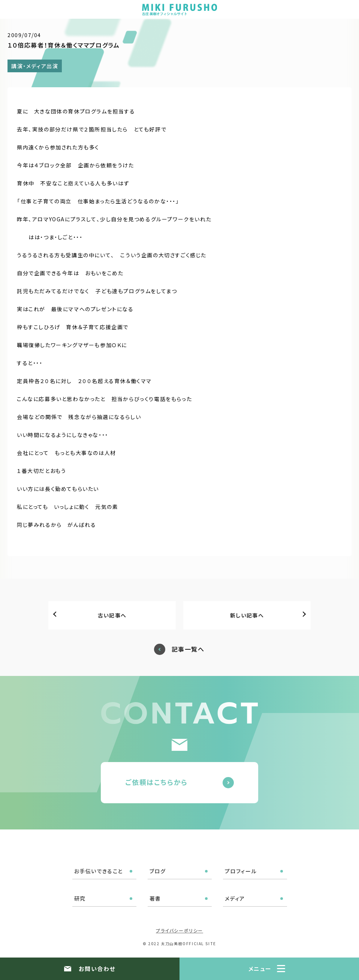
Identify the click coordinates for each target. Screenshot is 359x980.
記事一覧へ (188, 649)
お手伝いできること (99, 871)
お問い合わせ (97, 969)
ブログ (158, 871)
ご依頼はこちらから (156, 782)
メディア (235, 898)
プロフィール (241, 871)
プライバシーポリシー (179, 930)
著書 (155, 898)
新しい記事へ (247, 615)
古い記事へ (112, 615)
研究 (80, 898)
